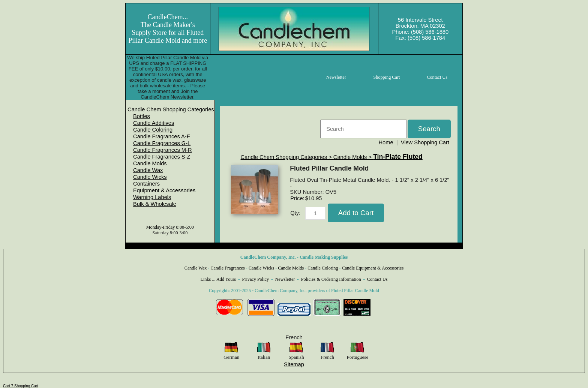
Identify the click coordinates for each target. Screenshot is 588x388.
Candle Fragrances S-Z (162, 157)
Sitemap (294, 364)
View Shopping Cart (425, 142)
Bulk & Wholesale (155, 204)
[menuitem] (171, 109)
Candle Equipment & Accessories (373, 268)
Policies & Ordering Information (331, 279)
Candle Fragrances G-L (162, 143)
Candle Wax (148, 170)
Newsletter (285, 279)
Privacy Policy (256, 279)
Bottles (142, 116)
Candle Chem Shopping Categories (171, 109)
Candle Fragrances (227, 268)
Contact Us (377, 279)
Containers (146, 184)
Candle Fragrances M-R (162, 150)
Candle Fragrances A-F (162, 136)
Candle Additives (154, 123)
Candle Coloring (153, 130)
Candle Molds (150, 163)
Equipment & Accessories (164, 190)
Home (386, 142)
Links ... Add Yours (218, 279)
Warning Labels (152, 197)
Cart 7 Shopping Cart (21, 386)
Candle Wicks (150, 177)
